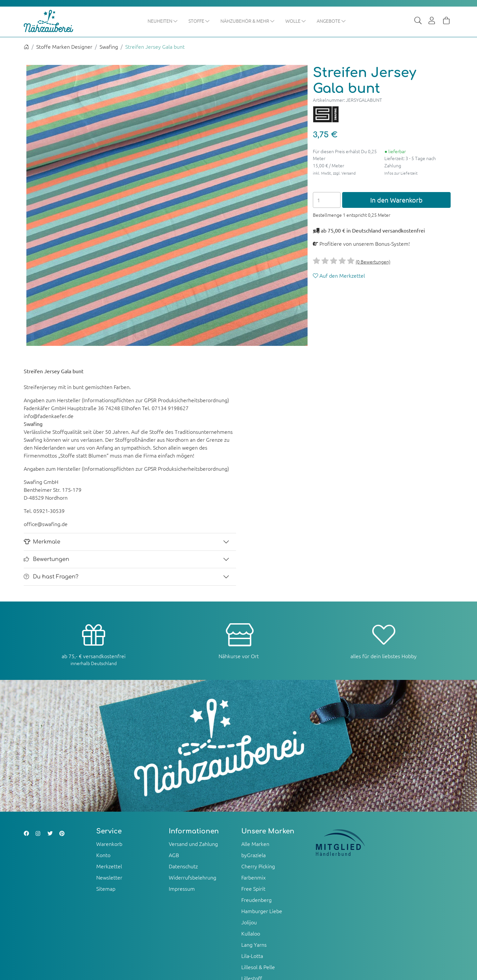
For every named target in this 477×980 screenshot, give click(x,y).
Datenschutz (183, 866)
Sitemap (106, 889)
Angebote (331, 21)
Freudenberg (256, 900)
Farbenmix (253, 878)
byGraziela (253, 855)
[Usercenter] (432, 21)
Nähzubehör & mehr (248, 21)
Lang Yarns (254, 945)
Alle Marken (255, 844)
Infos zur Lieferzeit (401, 173)
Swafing (109, 47)
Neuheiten (163, 21)
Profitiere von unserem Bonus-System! (361, 244)
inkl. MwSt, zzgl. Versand (334, 173)
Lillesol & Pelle (258, 967)
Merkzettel (109, 866)
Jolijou (249, 922)
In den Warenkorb (396, 200)
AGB (174, 855)
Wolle (296, 21)
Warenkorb (109, 844)
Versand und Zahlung (193, 844)
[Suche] (418, 21)
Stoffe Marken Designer (64, 47)
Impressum (182, 889)
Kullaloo (251, 934)
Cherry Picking (258, 866)
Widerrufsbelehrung (193, 878)
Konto (103, 855)
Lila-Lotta (252, 956)
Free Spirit (253, 889)
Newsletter (109, 878)
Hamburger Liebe (262, 911)
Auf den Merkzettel (339, 276)
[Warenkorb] (446, 21)
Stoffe (199, 21)
